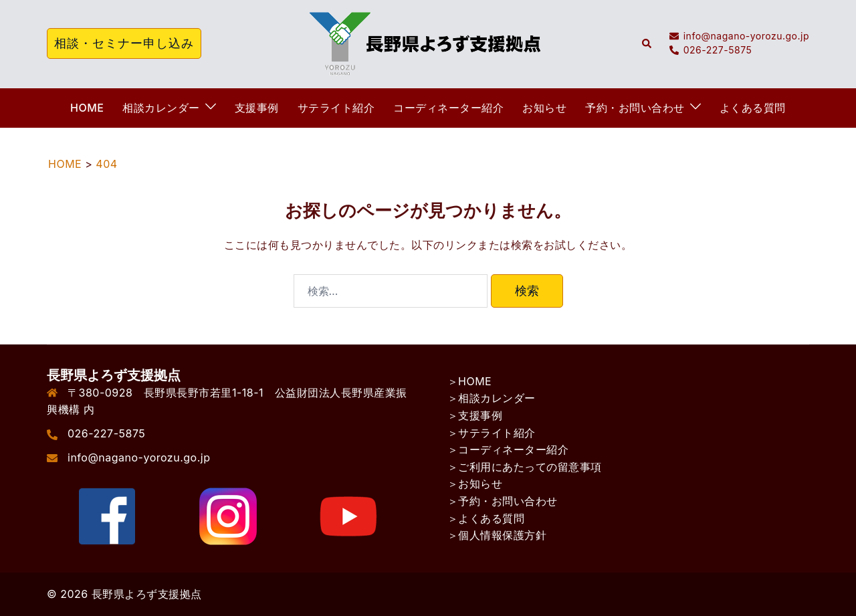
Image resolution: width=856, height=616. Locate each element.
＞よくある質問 (486, 518)
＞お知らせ (475, 484)
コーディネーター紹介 (448, 108)
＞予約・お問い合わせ (503, 501)
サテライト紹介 (336, 108)
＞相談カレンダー (492, 398)
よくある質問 (753, 108)
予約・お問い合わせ (635, 108)
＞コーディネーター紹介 (508, 449)
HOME (87, 108)
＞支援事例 (475, 415)
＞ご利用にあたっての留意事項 (525, 467)
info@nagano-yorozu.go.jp (139, 457)
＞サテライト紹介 (492, 433)
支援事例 (257, 108)
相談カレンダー (161, 108)
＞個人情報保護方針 (497, 535)
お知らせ (544, 108)
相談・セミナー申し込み (124, 43)
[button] (647, 43)
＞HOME (470, 381)
